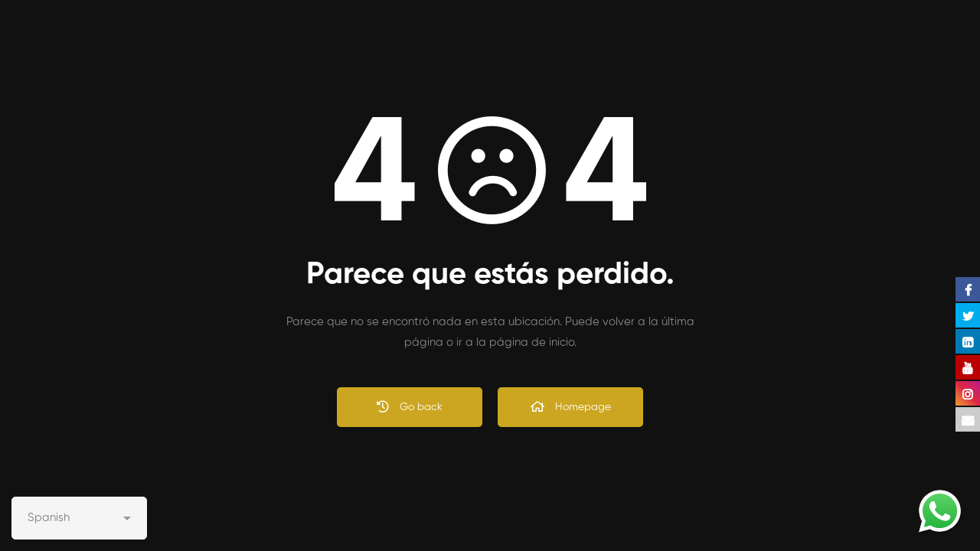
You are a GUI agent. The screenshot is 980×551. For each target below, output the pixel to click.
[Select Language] (79, 518)
